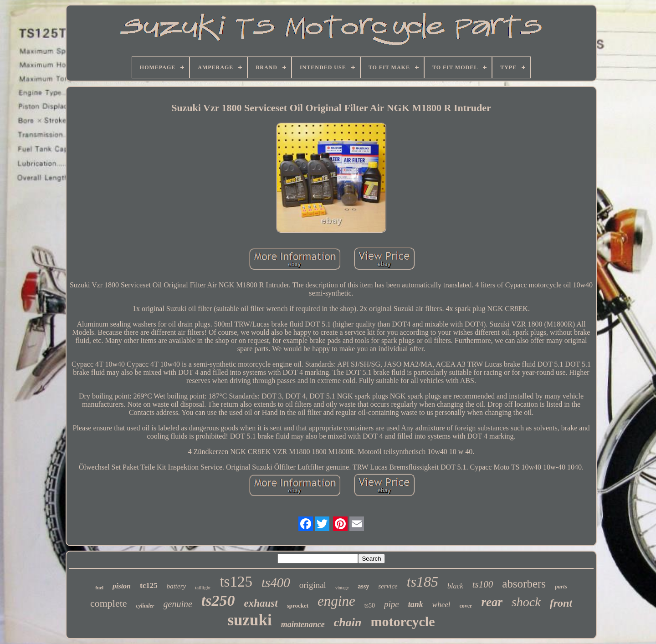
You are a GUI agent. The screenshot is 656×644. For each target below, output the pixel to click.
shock (526, 602)
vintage (342, 588)
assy (363, 586)
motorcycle (402, 621)
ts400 (276, 583)
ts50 (370, 606)
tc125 (149, 585)
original (313, 585)
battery (177, 586)
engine (336, 601)
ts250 (218, 601)
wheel (441, 605)
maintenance (303, 624)
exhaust (261, 603)
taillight (203, 588)
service (388, 586)
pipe (392, 604)
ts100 (483, 584)
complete (109, 603)
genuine (178, 604)
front (561, 603)
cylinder (145, 606)
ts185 (423, 582)
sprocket (298, 606)
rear (492, 602)
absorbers (524, 584)
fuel (99, 588)
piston (122, 586)
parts (561, 586)
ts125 (236, 582)
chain (348, 622)
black (455, 586)
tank (416, 604)
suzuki (249, 620)
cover (466, 606)
